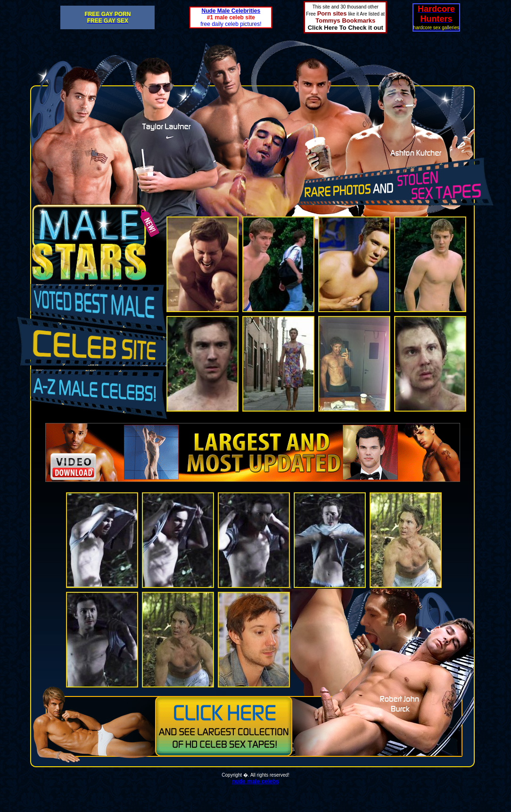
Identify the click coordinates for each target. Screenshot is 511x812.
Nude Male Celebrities (231, 11)
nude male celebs (255, 781)
